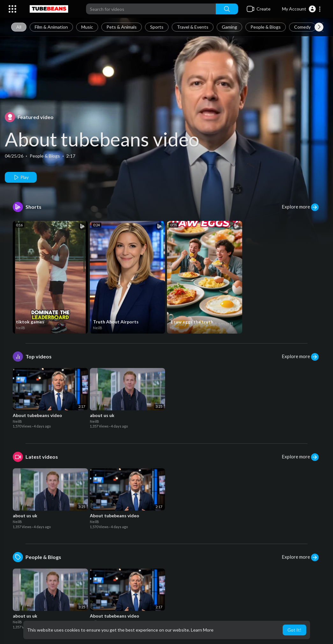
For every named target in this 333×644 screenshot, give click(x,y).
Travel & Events (193, 27)
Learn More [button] (202, 630)
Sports (157, 27)
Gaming (229, 27)
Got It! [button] (294, 630)
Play (21, 177)
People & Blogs (266, 27)
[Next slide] (319, 27)
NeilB (21, 328)
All (19, 27)
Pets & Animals (122, 27)
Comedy (302, 27)
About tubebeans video (102, 139)
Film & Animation (51, 27)
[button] (302, 9)
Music (87, 27)
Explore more (300, 207)
